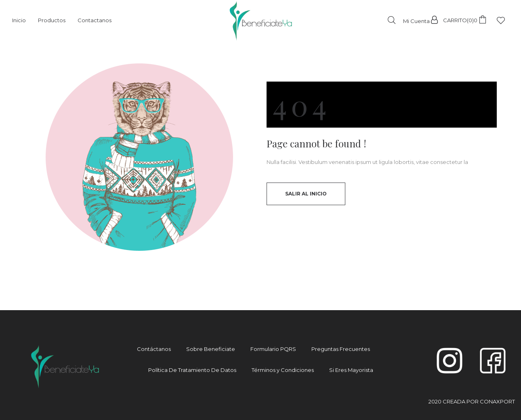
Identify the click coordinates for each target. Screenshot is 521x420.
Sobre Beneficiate (211, 349)
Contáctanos (154, 349)
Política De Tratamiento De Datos (192, 370)
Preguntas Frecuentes (341, 349)
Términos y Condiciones (283, 370)
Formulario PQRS (273, 349)
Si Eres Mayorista (351, 370)
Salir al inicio (306, 194)
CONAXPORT (497, 401)
